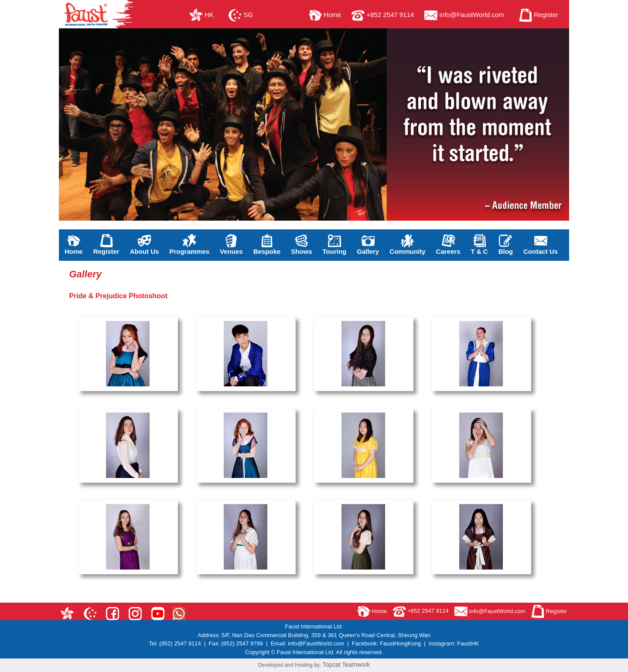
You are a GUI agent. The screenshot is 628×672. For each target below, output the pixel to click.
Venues (231, 245)
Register (539, 15)
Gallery (368, 245)
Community (408, 245)
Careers (448, 245)
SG (241, 15)
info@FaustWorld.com (464, 15)
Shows (301, 245)
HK (202, 15)
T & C (480, 245)
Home (325, 15)
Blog (506, 245)
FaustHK (468, 643)
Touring (335, 245)
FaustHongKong (400, 643)
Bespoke (267, 245)
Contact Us (541, 245)
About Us (145, 245)
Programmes (189, 245)
